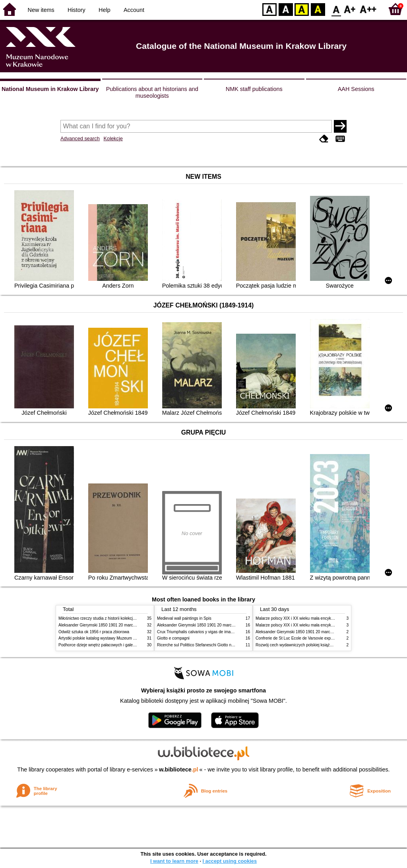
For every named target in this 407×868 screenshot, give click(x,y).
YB (301, 9)
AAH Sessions (356, 89)
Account (134, 10)
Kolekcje (113, 138)
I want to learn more (174, 861)
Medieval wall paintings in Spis (184, 618)
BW (286, 9)
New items (41, 10)
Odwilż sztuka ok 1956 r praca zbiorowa (94, 632)
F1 (350, 9)
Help (105, 10)
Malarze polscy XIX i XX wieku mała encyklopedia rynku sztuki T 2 (314, 625)
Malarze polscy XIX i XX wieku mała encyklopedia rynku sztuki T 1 (314, 618)
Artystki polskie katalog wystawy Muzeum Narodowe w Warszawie (117, 638)
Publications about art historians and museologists (152, 92)
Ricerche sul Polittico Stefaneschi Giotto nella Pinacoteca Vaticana (216, 645)
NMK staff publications (254, 89)
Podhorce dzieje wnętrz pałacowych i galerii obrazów (105, 645)
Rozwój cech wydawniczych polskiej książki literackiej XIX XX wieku (316, 645)
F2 (368, 9)
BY (318, 9)
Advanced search (80, 138)
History (77, 10)
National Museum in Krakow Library (50, 89)
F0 (336, 9)
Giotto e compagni (173, 638)
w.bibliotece (179, 769)
